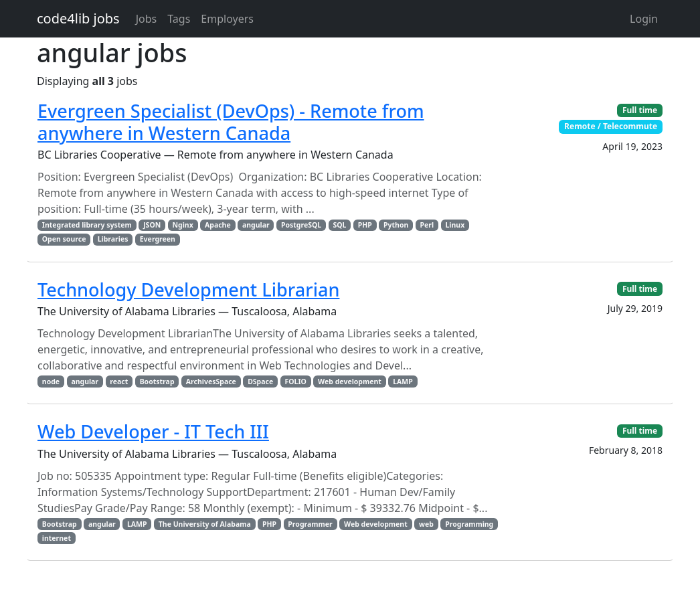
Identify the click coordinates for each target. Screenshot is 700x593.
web (426, 524)
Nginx (183, 225)
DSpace (260, 382)
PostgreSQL (301, 225)
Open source (64, 239)
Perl (427, 225)
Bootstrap (157, 382)
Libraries (113, 239)
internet (57, 538)
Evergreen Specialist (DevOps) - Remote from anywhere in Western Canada (231, 121)
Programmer (310, 524)
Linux (455, 225)
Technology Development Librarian (188, 289)
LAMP (403, 382)
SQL (339, 225)
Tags (179, 19)
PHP (365, 225)
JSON (152, 225)
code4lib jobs (78, 18)
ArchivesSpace (211, 382)
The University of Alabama (205, 524)
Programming (469, 524)
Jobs (147, 19)
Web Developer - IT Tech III (153, 431)
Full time (640, 110)
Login (644, 19)
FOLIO (296, 382)
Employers (227, 19)
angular (256, 225)
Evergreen (158, 239)
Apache (218, 225)
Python (396, 225)
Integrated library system (87, 225)
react (119, 382)
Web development (350, 382)
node (51, 382)
